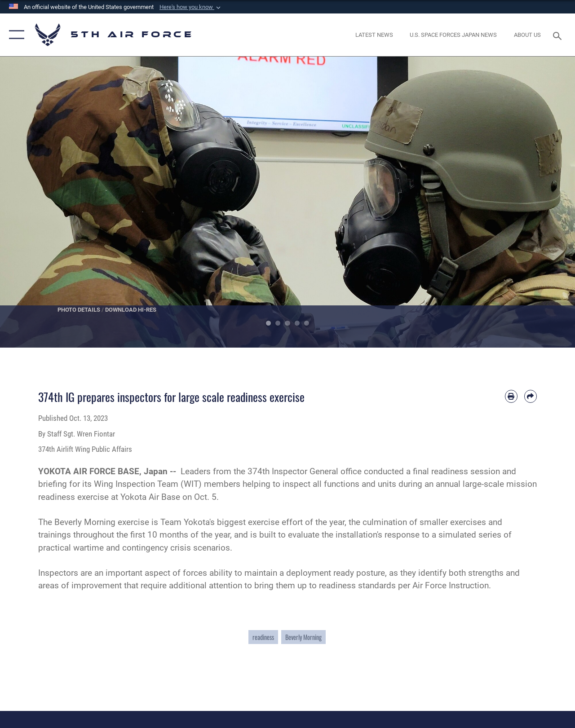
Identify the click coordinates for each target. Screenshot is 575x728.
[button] (191, 7)
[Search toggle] (559, 35)
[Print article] (511, 396)
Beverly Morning (303, 637)
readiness (263, 637)
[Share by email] (531, 396)
